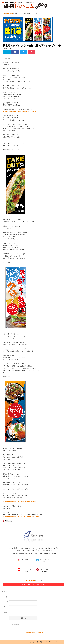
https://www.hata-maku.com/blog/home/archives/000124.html (21, 517)
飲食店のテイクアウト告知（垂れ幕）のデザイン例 (32, 46)
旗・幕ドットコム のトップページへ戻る (34, 585)
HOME (4, 13)
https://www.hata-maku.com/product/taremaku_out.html (19, 111)
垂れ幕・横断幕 (10, 13)
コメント (38, 580)
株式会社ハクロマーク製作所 (35, 632)
